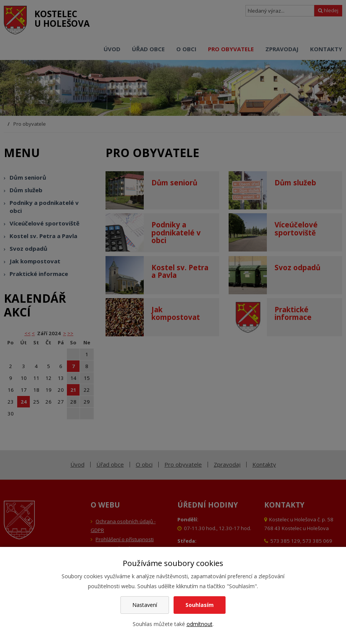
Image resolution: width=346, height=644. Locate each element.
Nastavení (145, 605)
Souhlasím (200, 605)
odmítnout (200, 624)
